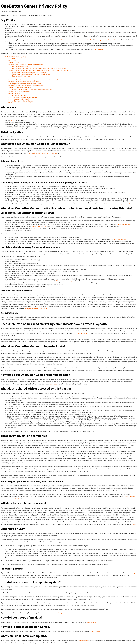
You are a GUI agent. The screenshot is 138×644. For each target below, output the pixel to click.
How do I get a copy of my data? (19, 99)
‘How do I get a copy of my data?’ (105, 40)
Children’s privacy (14, 93)
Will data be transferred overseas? (20, 91)
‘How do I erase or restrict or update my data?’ (76, 40)
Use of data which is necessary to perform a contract (29, 72)
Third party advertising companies (20, 87)
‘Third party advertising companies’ (118, 204)
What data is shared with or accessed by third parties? (26, 86)
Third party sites (14, 62)
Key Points (12, 59)
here (134, 524)
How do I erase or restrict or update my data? (23, 97)
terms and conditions (125, 224)
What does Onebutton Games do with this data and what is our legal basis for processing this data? (41, 70)
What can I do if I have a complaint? (20, 103)
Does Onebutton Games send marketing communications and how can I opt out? (35, 80)
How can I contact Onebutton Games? (21, 101)
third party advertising (81, 333)
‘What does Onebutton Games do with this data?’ (42, 153)
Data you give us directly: (20, 66)
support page (99, 49)
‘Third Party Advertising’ (64, 281)
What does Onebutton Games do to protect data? (25, 82)
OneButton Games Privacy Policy (15, 57)
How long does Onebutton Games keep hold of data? (26, 84)
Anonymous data (18, 78)
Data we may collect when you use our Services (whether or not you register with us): (40, 68)
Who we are (12, 61)
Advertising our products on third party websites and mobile (32, 89)
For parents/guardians (20, 95)
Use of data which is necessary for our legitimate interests (31, 74)
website (13, 120)
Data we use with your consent (22, 76)
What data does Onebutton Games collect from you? (26, 64)
